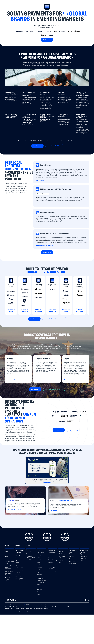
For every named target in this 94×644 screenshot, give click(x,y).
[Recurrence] (9, 559)
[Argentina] (42, 575)
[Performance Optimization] (31, 551)
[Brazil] (42, 562)
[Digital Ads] (52, 565)
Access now (46, 483)
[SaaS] (52, 555)
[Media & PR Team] (85, 559)
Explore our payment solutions (44, 246)
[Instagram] (89, 600)
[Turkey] (42, 587)
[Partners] (74, 556)
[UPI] (20, 560)
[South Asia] (42, 592)
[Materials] (63, 560)
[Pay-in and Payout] (9, 551)
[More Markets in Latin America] (42, 578)
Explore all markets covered (53, 389)
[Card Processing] (20, 550)
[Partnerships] (85, 556)
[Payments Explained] (63, 551)
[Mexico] (42, 565)
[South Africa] (42, 553)
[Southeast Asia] (42, 589)
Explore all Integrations (76, 430)
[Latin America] (42, 560)
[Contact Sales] (85, 550)
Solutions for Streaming (39, 311)
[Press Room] (74, 564)
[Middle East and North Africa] (42, 581)
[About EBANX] (74, 550)
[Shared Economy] (52, 560)
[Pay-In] (9, 554)
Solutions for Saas (11, 311)
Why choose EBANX (53, 146)
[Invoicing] (9, 577)
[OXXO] (20, 565)
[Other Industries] (52, 571)
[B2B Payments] (9, 571)
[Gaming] (52, 557)
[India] (42, 594)
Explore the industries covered (53, 319)
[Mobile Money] (20, 568)
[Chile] (42, 570)
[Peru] (42, 572)
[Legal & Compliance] (74, 553)
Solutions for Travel (66, 311)
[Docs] (63, 563)
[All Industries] (52, 550)
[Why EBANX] (9, 580)
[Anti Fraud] (31, 554)
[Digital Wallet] (20, 570)
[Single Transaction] (9, 568)
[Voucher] (20, 572)
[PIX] (20, 558)
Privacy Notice (22, 605)
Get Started (46, 40)
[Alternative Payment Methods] (20, 554)
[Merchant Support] (85, 553)
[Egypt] (42, 585)
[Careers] (74, 559)
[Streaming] (52, 562)
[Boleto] (20, 563)
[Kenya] (42, 557)
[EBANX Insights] (63, 554)
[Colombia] (42, 567)
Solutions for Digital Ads (52, 311)
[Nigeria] (42, 555)
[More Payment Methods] (20, 579)
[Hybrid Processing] (9, 564)
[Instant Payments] (20, 576)
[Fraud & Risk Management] (9, 574)
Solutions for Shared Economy (80, 310)
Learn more (39, 180)
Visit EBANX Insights (14, 510)
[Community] (74, 561)
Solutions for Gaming (25, 311)
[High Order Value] (9, 561)
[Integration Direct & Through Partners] (31, 558)
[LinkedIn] (85, 600)
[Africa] (42, 550)
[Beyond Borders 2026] (63, 557)
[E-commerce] (52, 553)
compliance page (52, 605)
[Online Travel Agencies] (52, 568)
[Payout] (9, 556)
